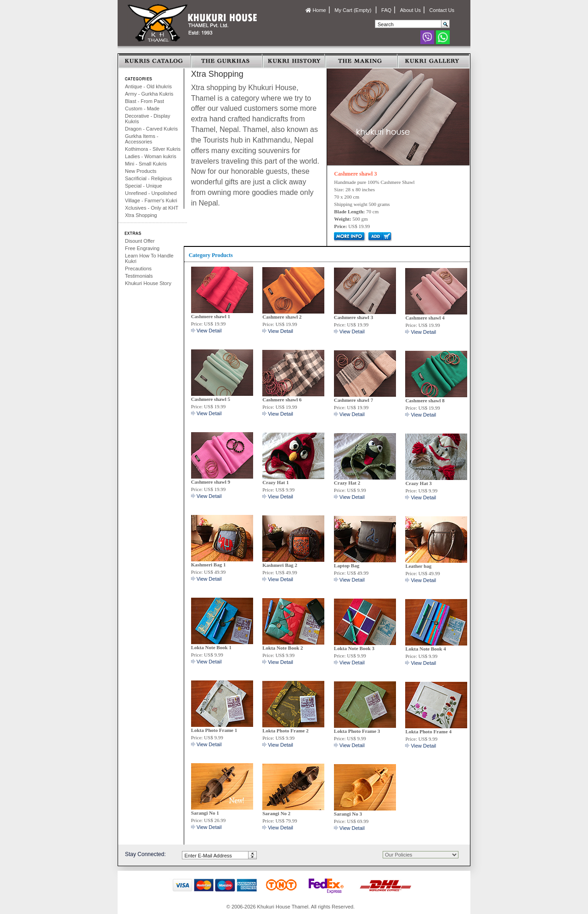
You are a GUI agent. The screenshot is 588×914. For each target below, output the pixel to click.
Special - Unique (144, 186)
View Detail (209, 331)
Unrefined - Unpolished (151, 193)
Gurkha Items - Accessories (142, 139)
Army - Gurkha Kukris (149, 94)
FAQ (386, 10)
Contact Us (442, 10)
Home (316, 10)
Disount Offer (140, 241)
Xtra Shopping (141, 215)
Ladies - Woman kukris (151, 156)
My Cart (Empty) (353, 10)
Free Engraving (142, 248)
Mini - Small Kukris (146, 164)
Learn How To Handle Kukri (149, 258)
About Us (410, 10)
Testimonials (139, 276)
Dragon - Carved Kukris (151, 129)
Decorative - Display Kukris (147, 119)
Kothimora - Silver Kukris (153, 149)
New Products (141, 171)
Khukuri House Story (148, 283)
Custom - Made (142, 109)
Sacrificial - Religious (148, 178)
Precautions (138, 268)
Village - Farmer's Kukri (151, 200)
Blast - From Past (144, 101)
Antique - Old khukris (148, 86)
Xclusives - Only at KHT (152, 208)
